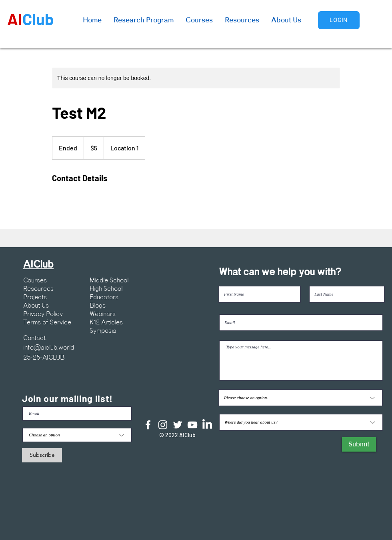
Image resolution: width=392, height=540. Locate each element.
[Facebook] (148, 425)
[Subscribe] (42, 455)
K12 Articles (106, 322)
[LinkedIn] (207, 425)
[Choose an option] (77, 435)
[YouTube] (192, 425)
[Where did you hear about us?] (301, 422)
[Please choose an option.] (301, 398)
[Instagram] (163, 425)
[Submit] (359, 444)
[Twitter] (178, 425)
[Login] (339, 20)
